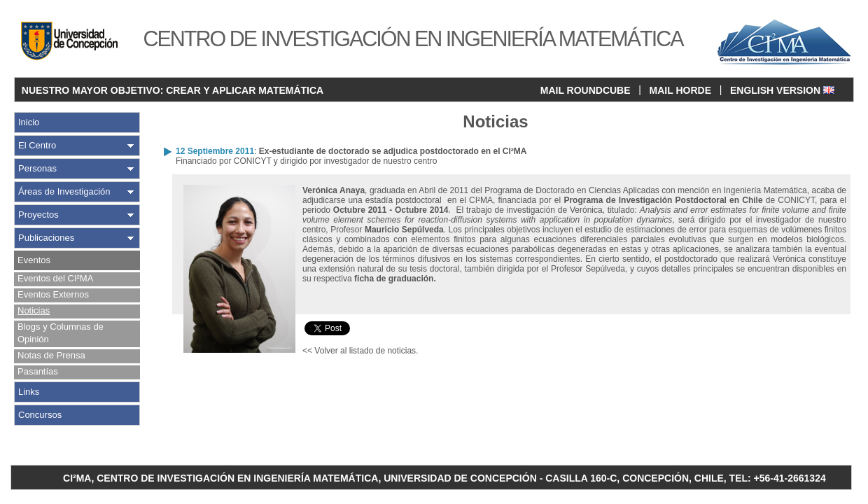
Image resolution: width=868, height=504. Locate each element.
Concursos (40, 415)
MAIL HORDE (680, 90)
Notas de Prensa (51, 355)
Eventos (34, 260)
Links (29, 392)
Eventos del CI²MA (55, 278)
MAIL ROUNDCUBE (586, 90)
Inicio (29, 122)
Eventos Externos (53, 294)
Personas (37, 168)
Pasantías (38, 371)
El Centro (37, 145)
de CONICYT (689, 200)
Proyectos (38, 215)
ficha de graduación (394, 279)
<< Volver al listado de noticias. (360, 351)
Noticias (34, 310)
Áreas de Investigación (64, 191)
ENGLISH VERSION (782, 90)
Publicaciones (46, 238)
